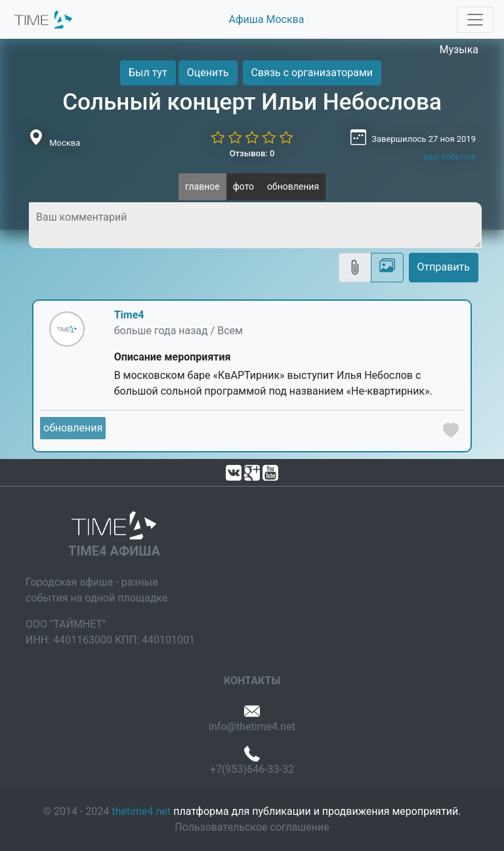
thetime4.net (141, 811)
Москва (65, 143)
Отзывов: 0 (252, 153)
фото (243, 186)
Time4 (129, 315)
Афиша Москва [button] (267, 19)
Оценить (208, 73)
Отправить (444, 267)
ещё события (450, 157)
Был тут (148, 73)
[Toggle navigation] (475, 20)
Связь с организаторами (312, 73)
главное (202, 186)
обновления (293, 186)
